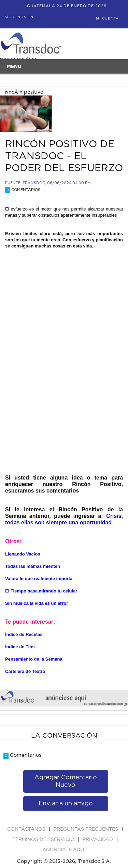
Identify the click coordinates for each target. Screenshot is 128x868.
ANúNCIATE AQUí (64, 850)
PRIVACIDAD (98, 840)
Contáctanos (27, 829)
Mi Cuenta (107, 18)
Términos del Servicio (44, 840)
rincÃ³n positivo (24, 92)
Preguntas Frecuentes (87, 829)
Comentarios (23, 190)
